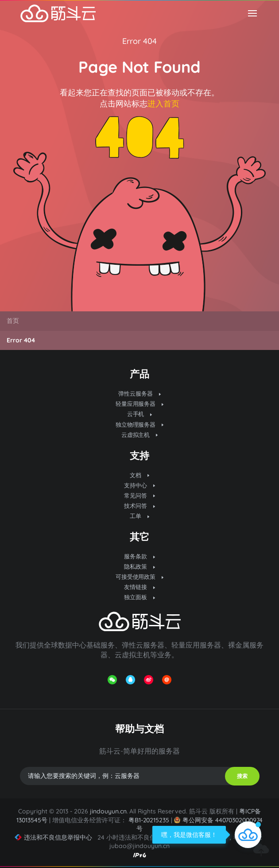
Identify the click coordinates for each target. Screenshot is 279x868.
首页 (13, 321)
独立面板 (139, 597)
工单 (139, 516)
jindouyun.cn (108, 811)
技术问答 (139, 506)
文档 (139, 475)
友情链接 (139, 587)
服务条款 (139, 556)
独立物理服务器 (140, 424)
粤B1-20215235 (149, 820)
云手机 (140, 414)
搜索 (242, 776)
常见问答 (139, 495)
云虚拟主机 (140, 435)
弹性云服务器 (139, 393)
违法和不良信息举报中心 (53, 837)
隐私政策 (139, 566)
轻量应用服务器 (140, 404)
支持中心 (139, 485)
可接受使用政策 (140, 577)
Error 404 (139, 41)
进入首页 (163, 104)
